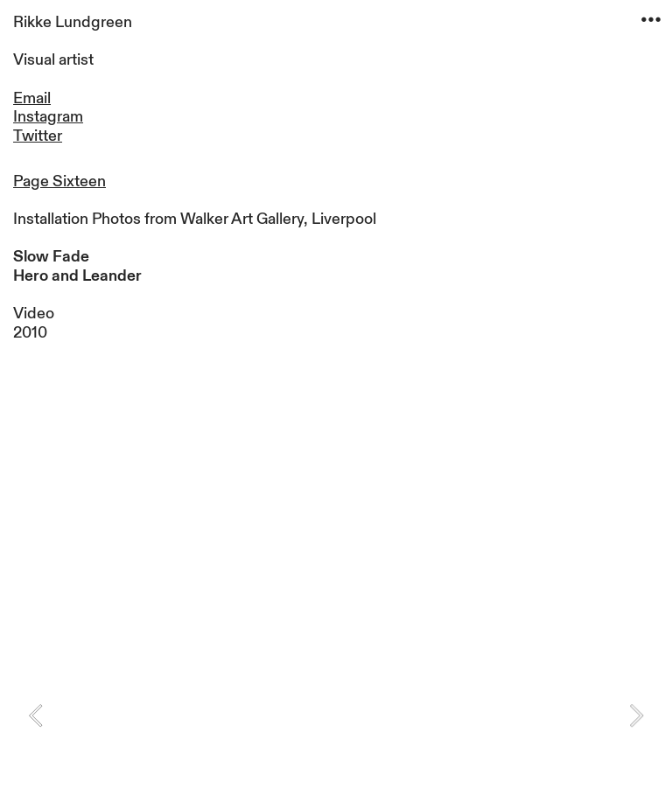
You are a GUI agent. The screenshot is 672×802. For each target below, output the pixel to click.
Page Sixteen (59, 181)
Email (32, 98)
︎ (651, 20)
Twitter (38, 136)
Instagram (48, 117)
